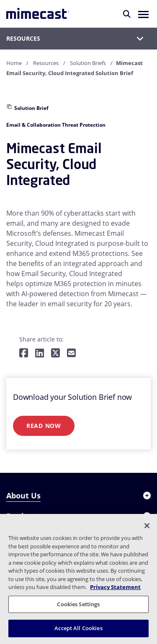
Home (14, 63)
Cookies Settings (78, 604)
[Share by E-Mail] (71, 353)
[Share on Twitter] (55, 353)
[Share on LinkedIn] (40, 353)
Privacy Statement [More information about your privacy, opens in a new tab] (115, 587)
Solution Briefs (88, 63)
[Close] (147, 526)
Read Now (44, 426)
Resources (46, 63)
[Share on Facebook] (24, 353)
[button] (143, 14)
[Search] (127, 14)
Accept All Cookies (78, 628)
